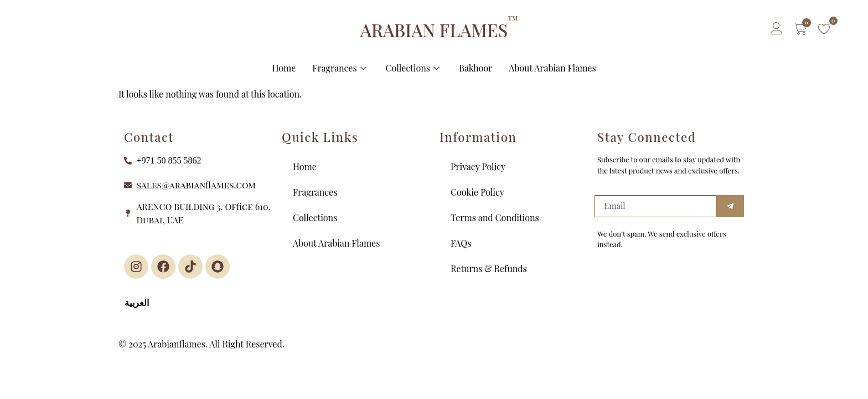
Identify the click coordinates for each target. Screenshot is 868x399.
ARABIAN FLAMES (434, 30)
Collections (414, 68)
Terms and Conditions (495, 218)
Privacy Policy (478, 167)
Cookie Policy (477, 192)
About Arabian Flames (552, 68)
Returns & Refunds (489, 268)
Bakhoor (476, 68)
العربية (137, 302)
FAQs (461, 243)
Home (284, 68)
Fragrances (340, 68)
